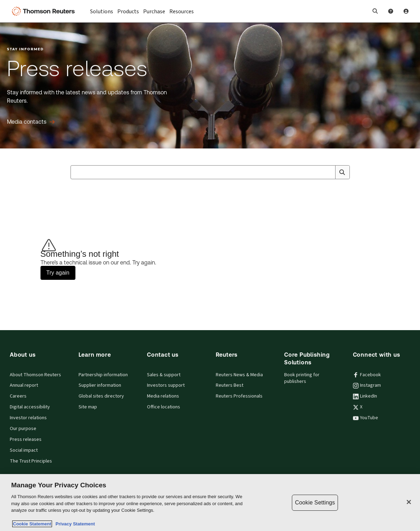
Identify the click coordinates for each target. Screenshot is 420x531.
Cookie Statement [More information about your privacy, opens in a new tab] (32, 524)
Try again (58, 273)
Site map (88, 407)
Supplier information (100, 385)
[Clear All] (329, 172)
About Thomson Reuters (35, 375)
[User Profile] (406, 11)
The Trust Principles (31, 461)
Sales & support (164, 375)
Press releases (26, 439)
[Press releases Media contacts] (31, 122)
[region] (210, 503)
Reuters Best (230, 385)
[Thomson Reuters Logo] (45, 11)
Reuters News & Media (239, 375)
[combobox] (210, 172)
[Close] (409, 502)
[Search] (342, 172)
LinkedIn (365, 396)
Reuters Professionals (239, 396)
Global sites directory (101, 396)
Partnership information (103, 375)
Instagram (367, 385)
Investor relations (28, 418)
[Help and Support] (391, 11)
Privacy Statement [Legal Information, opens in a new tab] (74, 524)
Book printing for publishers (302, 378)
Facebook (367, 375)
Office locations (164, 407)
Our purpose (23, 429)
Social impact (24, 450)
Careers (18, 396)
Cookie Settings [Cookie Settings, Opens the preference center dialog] (315, 503)
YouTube (366, 418)
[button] (375, 11)
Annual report (24, 385)
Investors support (166, 385)
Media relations (163, 396)
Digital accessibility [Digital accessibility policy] (30, 407)
